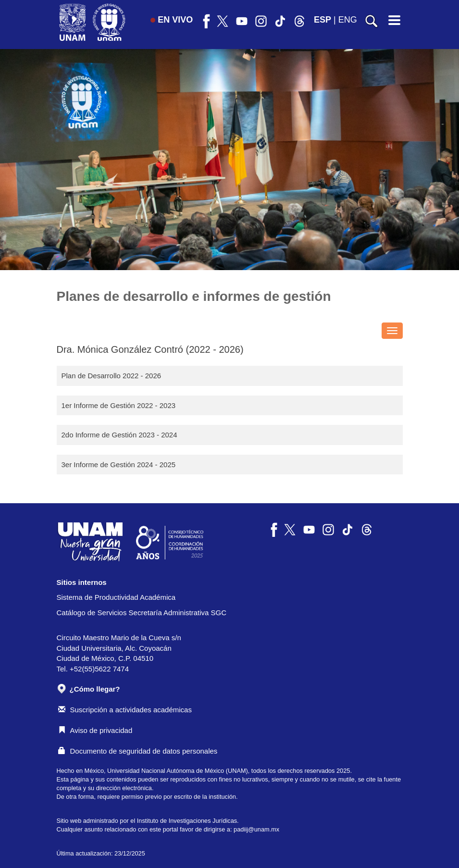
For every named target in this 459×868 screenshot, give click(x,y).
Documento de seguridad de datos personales (138, 751)
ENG (348, 20)
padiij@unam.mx (256, 829)
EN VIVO (172, 20)
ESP (323, 20)
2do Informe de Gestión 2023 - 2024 (119, 435)
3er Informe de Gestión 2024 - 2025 (119, 465)
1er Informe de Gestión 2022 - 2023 (119, 405)
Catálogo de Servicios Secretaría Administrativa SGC (142, 613)
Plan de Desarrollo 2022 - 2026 (112, 376)
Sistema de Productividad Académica (116, 597)
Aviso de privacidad (95, 730)
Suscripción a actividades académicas (125, 710)
